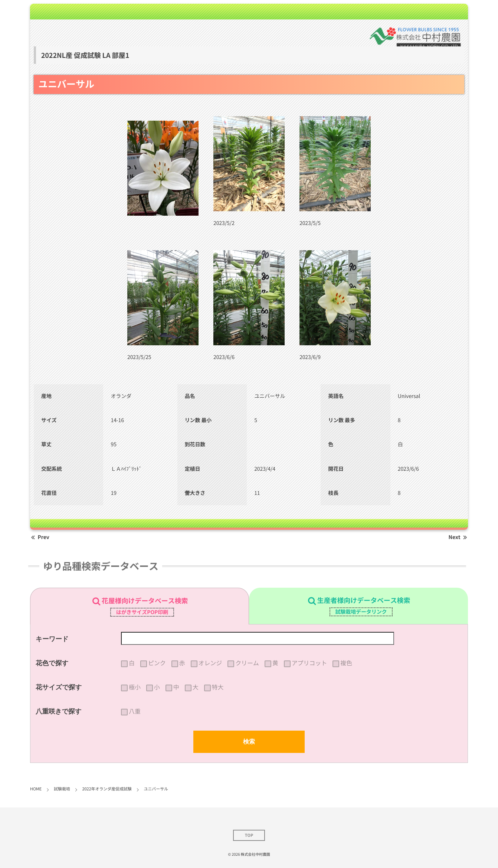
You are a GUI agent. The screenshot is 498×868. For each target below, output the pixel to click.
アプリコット (309, 663)
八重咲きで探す (59, 711)
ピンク (157, 663)
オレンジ (210, 663)
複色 (346, 663)
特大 (218, 687)
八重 (135, 711)
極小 (135, 687)
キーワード (52, 639)
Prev (40, 537)
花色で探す (52, 663)
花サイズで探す (59, 687)
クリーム (247, 663)
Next (458, 537)
